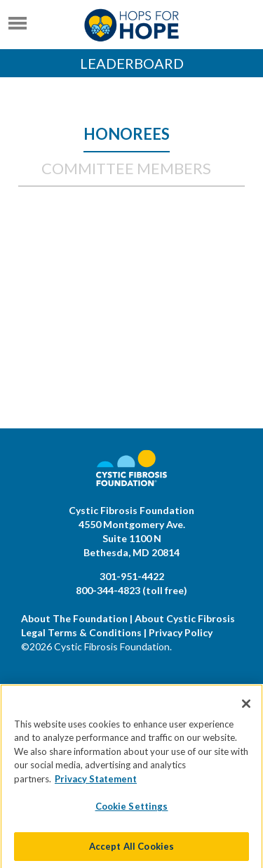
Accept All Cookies (131, 852)
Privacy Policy (181, 632)
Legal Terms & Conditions (81, 632)
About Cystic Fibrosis (185, 618)
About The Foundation (74, 618)
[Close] (246, 709)
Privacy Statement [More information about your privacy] (96, 784)
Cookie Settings (132, 812)
